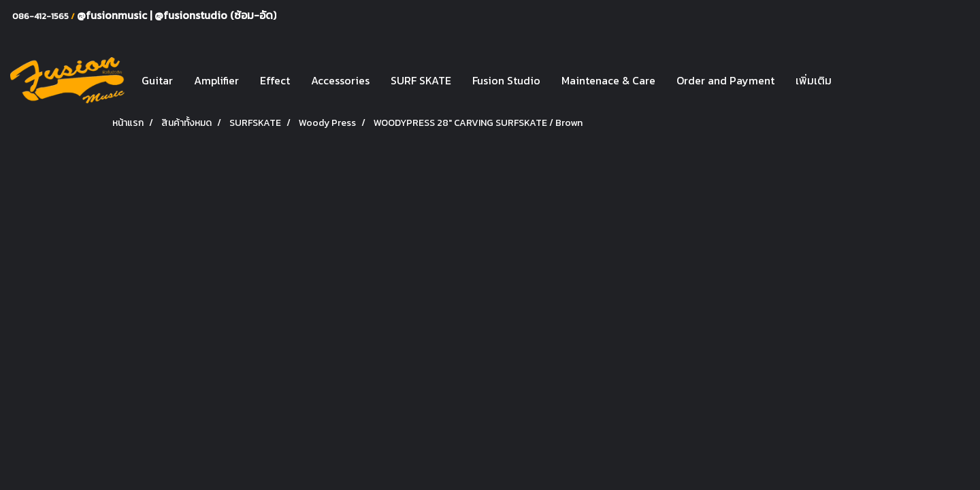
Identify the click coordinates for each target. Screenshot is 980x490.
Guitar (157, 80)
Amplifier (216, 80)
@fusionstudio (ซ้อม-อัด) (215, 15)
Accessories (340, 80)
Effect (275, 80)
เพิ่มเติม (814, 80)
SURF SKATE (421, 80)
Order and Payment (725, 80)
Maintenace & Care (608, 80)
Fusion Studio (506, 80)
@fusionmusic (113, 15)
